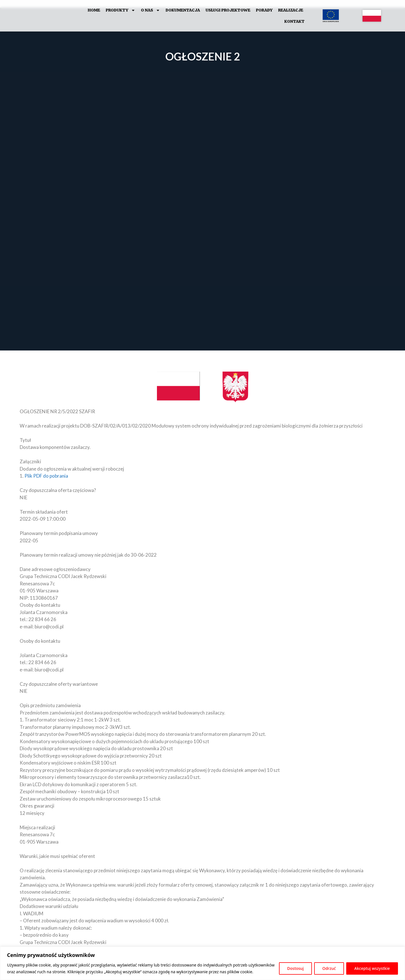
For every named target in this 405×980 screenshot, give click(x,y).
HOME (94, 10)
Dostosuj (295, 968)
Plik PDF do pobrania (46, 476)
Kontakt (294, 21)
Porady (264, 10)
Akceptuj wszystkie (372, 968)
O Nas (150, 10)
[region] (202, 963)
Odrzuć (329, 968)
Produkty (121, 10)
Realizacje (291, 10)
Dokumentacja (183, 10)
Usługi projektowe (228, 10)
